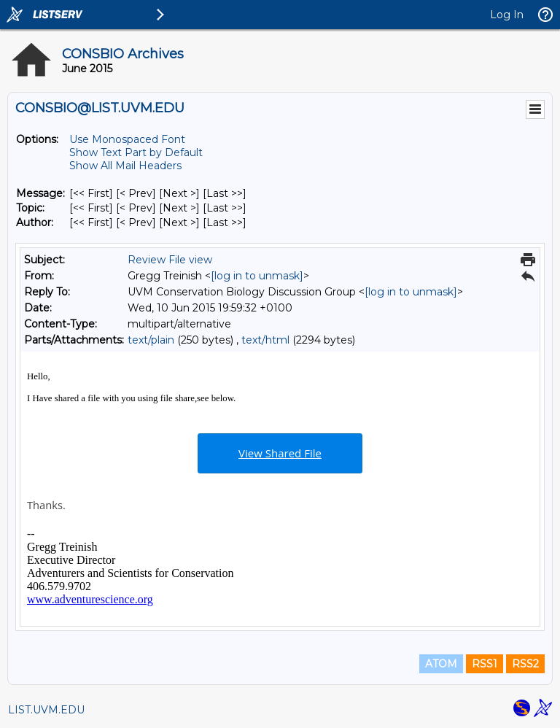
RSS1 (485, 664)
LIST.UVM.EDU (46, 710)
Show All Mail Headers (125, 166)
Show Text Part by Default (136, 152)
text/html (265, 340)
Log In (507, 15)
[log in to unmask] (257, 276)
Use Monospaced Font (127, 139)
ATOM (441, 664)
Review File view (170, 260)
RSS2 (525, 664)
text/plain (151, 340)
